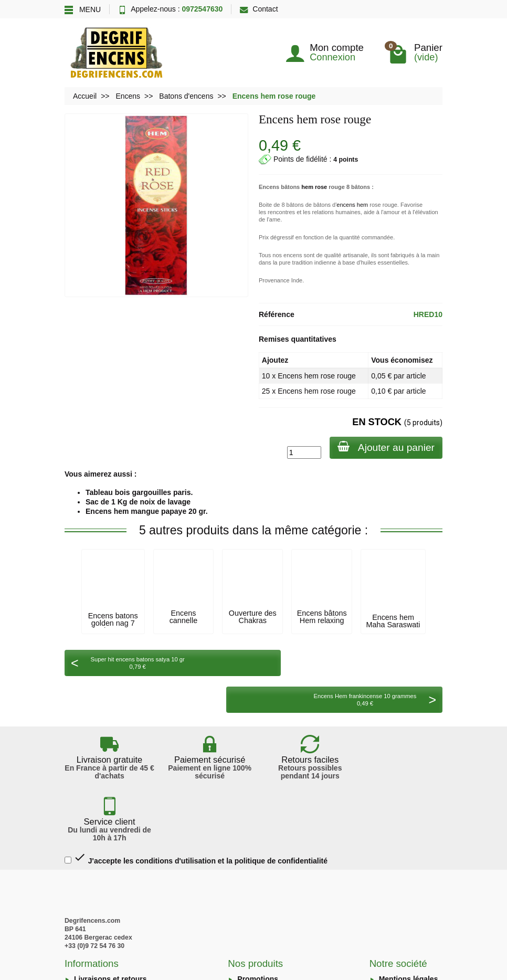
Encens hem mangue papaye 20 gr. (147, 511)
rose (321, 187)
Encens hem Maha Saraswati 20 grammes (393, 625)
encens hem (352, 205)
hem (307, 187)
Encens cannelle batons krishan (183, 621)
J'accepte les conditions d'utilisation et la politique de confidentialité (196, 759)
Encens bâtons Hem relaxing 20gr (322, 621)
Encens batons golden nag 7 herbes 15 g (113, 623)
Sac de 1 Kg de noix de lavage (138, 502)
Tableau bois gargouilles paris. (139, 492)
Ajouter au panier (385, 447)
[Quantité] (303, 452)
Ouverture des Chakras (253, 617)
